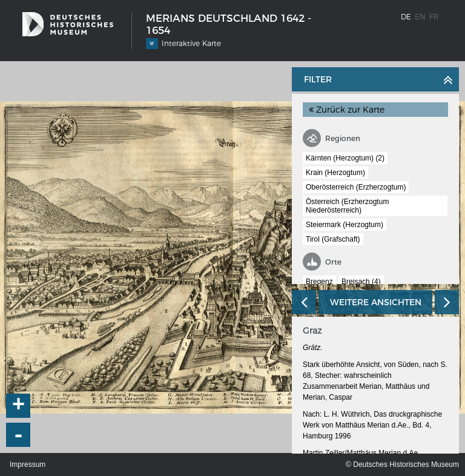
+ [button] (19, 406)
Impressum (28, 464)
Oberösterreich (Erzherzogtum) (356, 187)
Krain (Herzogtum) (335, 173)
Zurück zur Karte (347, 110)
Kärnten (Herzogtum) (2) (345, 158)
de (406, 17)
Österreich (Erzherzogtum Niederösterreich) (347, 206)
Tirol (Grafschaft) (333, 239)
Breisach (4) (361, 282)
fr (434, 17)
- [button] (19, 435)
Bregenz (319, 282)
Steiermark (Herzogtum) (345, 225)
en (420, 17)
